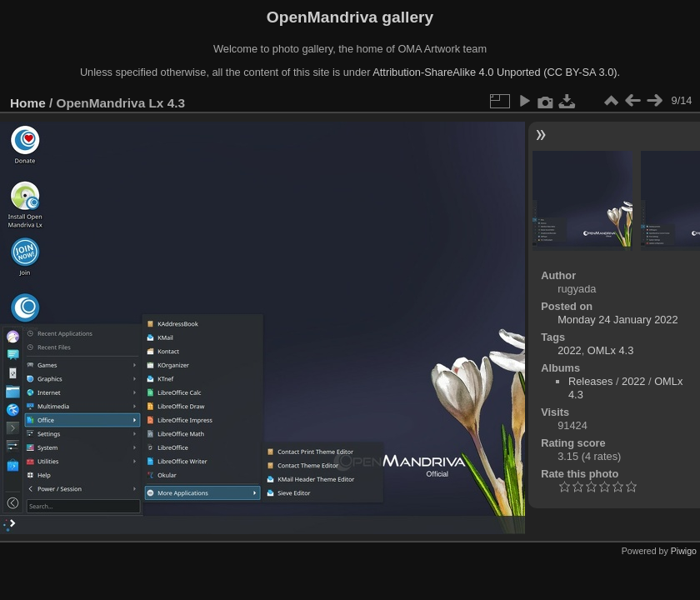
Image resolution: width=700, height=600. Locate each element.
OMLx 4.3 (610, 350)
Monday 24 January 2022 (617, 320)
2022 (569, 350)
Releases (590, 381)
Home (28, 103)
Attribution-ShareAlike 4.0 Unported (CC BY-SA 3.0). (496, 72)
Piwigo (684, 551)
